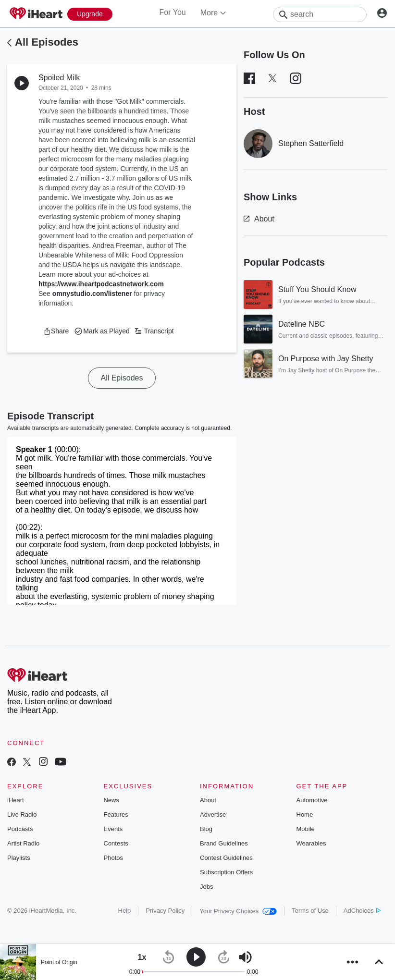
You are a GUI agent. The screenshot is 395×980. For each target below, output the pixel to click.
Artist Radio (23, 843)
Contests (116, 843)
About (259, 219)
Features (116, 815)
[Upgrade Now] (90, 14)
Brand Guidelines (224, 843)
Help (125, 911)
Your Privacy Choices (238, 911)
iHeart (16, 800)
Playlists (19, 858)
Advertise (213, 815)
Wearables (311, 843)
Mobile (306, 829)
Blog (206, 829)
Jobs (206, 887)
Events (113, 829)
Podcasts (20, 829)
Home (305, 815)
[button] (56, 331)
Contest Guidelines (226, 858)
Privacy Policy (165, 911)
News (112, 800)
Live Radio (22, 815)
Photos (113, 858)
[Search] (320, 14)
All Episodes (47, 42)
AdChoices (362, 911)
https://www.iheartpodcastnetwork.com (101, 284)
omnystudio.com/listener (92, 294)
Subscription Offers (226, 872)
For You (173, 12)
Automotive (312, 800)
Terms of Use (310, 911)
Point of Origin (59, 962)
